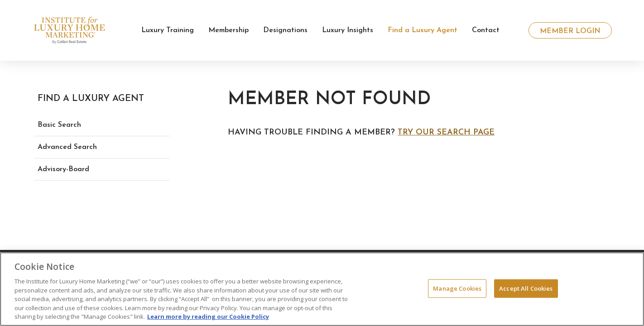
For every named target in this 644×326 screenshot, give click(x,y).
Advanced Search (67, 147)
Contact (486, 30)
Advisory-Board (63, 169)
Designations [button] (285, 30)
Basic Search (59, 125)
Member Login (570, 31)
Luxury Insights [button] (348, 30)
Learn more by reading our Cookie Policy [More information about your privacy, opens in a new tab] (208, 316)
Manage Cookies (457, 288)
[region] (322, 289)
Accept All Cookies (526, 288)
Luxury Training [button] (168, 30)
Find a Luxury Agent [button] (423, 30)
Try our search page (446, 132)
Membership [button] (228, 30)
